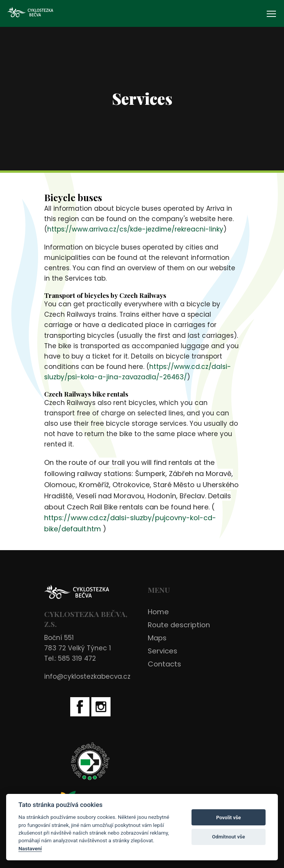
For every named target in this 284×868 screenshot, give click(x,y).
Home (158, 612)
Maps (157, 638)
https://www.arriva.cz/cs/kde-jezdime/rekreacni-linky (135, 229)
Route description (179, 625)
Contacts (164, 664)
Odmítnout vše (229, 837)
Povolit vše (228, 818)
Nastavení (30, 848)
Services (163, 651)
